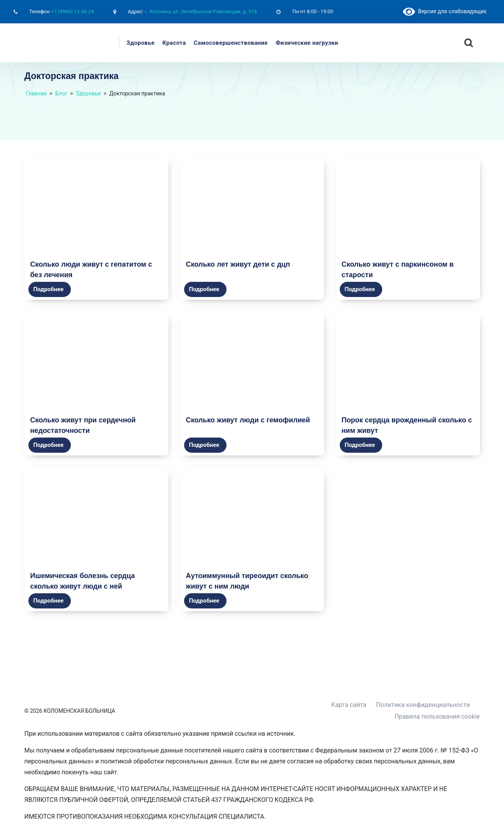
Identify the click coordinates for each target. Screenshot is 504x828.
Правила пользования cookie (437, 716)
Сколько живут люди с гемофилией (248, 420)
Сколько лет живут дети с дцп (238, 264)
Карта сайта (349, 705)
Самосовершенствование (231, 43)
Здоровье (140, 43)
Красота (174, 43)
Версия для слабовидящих (445, 11)
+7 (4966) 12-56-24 (72, 11)
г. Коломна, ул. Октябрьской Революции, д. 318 (201, 11)
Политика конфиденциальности (423, 705)
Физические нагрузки (307, 43)
